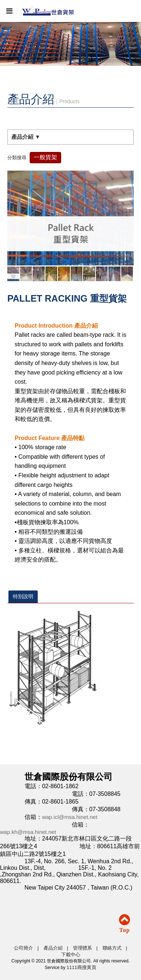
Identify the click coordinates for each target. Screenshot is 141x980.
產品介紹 (53, 948)
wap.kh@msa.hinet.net (28, 832)
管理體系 (82, 948)
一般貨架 (45, 157)
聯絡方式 (112, 948)
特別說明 (23, 596)
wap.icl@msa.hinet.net (70, 817)
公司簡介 (23, 948)
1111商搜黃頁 (81, 967)
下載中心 (71, 955)
